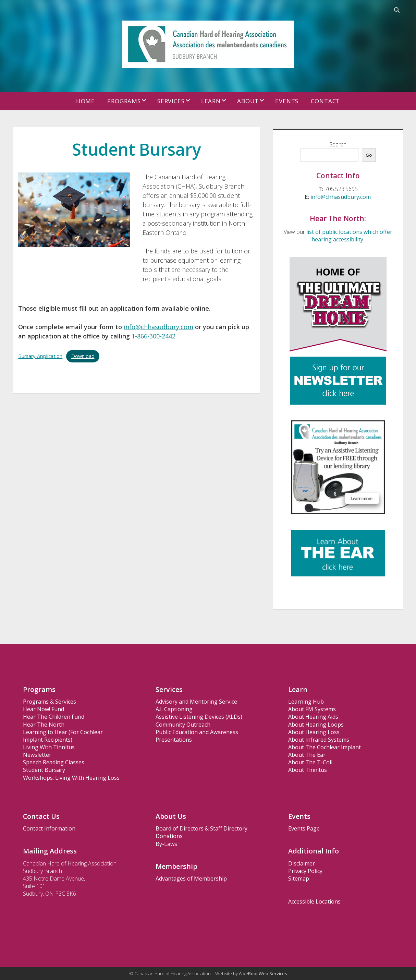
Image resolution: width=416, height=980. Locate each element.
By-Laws (166, 844)
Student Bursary (44, 770)
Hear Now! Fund (44, 709)
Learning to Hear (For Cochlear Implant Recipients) (63, 736)
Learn (211, 101)
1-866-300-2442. (154, 336)
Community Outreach (183, 725)
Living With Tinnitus (49, 747)
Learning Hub (306, 702)
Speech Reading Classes (54, 762)
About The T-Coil (310, 762)
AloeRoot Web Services (263, 973)
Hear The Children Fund (54, 717)
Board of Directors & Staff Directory (201, 828)
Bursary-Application (40, 356)
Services (171, 101)
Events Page (304, 828)
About (248, 101)
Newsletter (37, 755)
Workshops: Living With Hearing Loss (71, 778)
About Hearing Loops (316, 725)
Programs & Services (50, 702)
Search (338, 144)
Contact (325, 101)
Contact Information (49, 828)
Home (85, 101)
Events (287, 101)
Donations (169, 836)
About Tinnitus (308, 770)
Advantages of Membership (191, 879)
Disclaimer (302, 863)
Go (369, 155)
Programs (124, 101)
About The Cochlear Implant (325, 747)
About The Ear (307, 755)
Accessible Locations (314, 901)
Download (83, 356)
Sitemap (299, 879)
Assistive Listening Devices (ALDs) (199, 717)
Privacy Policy (305, 871)
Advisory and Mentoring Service (196, 702)
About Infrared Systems (319, 740)
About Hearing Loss (314, 732)
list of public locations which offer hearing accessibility (349, 236)
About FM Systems (312, 709)
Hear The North (44, 725)
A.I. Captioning (174, 709)
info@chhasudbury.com (158, 327)
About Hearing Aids (313, 717)
